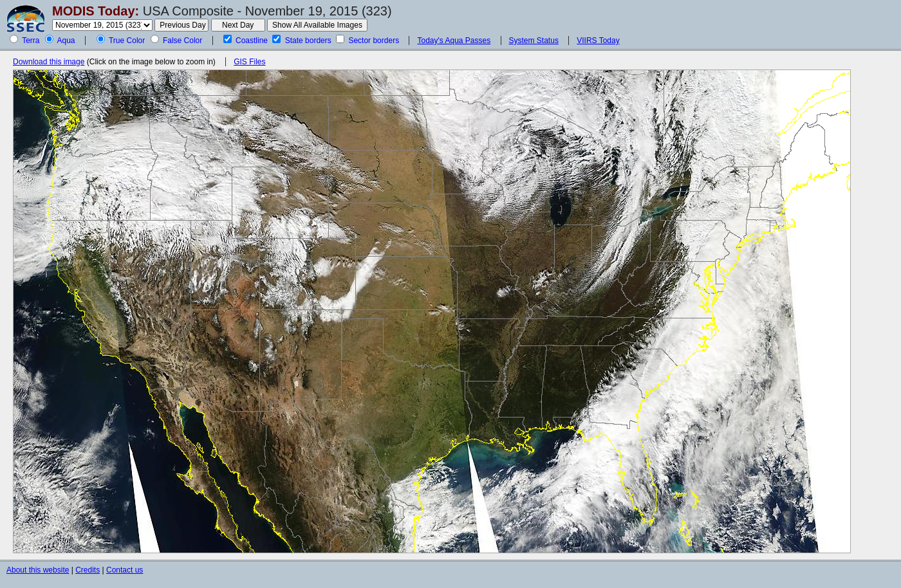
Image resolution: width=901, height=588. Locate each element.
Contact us (125, 570)
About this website (38, 570)
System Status (534, 41)
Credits (88, 570)
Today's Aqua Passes (454, 41)
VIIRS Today (598, 41)
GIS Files (249, 62)
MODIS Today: (96, 11)
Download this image (49, 62)
